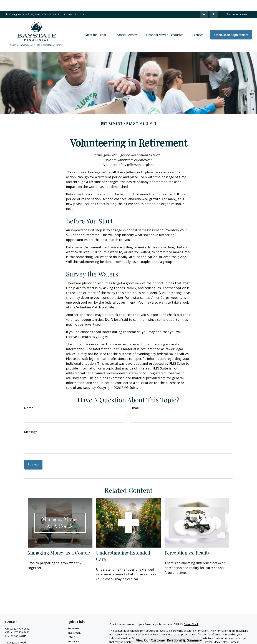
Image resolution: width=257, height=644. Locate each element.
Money (72, 639)
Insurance (73, 631)
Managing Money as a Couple (59, 542)
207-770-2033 (21, 622)
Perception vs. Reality (187, 542)
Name (29, 397)
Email (134, 397)
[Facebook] (214, 4)
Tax (70, 635)
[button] (96, 24)
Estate (71, 626)
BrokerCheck (191, 614)
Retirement (74, 618)
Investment (74, 622)
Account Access (236, 4)
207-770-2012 (74, 4)
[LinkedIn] (204, 4)
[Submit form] (33, 454)
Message (31, 421)
